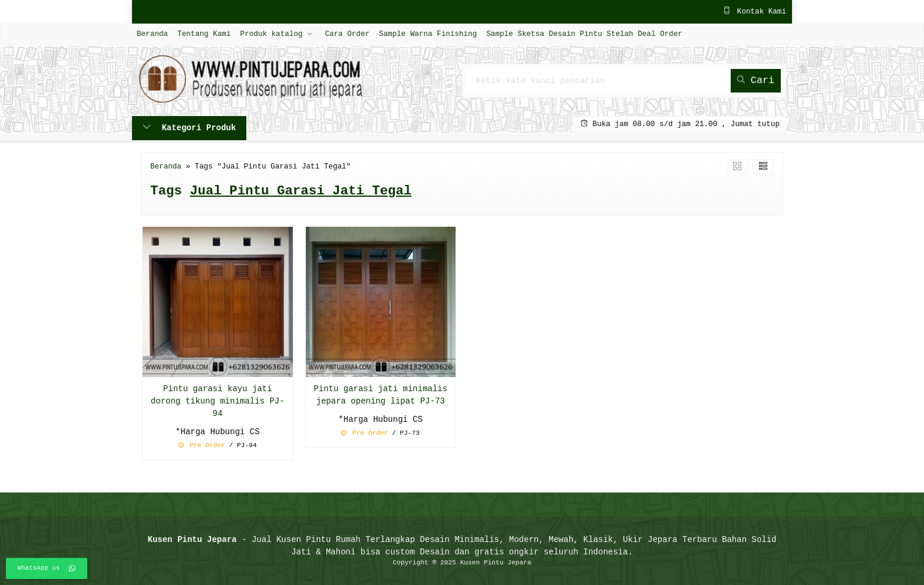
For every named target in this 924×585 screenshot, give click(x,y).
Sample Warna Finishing (428, 34)
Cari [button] (756, 80)
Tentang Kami (204, 34)
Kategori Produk (189, 128)
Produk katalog (272, 34)
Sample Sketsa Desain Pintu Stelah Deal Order (584, 34)
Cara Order (347, 34)
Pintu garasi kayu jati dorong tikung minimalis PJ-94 (218, 401)
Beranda (152, 34)
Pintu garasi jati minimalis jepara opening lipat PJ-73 (380, 395)
